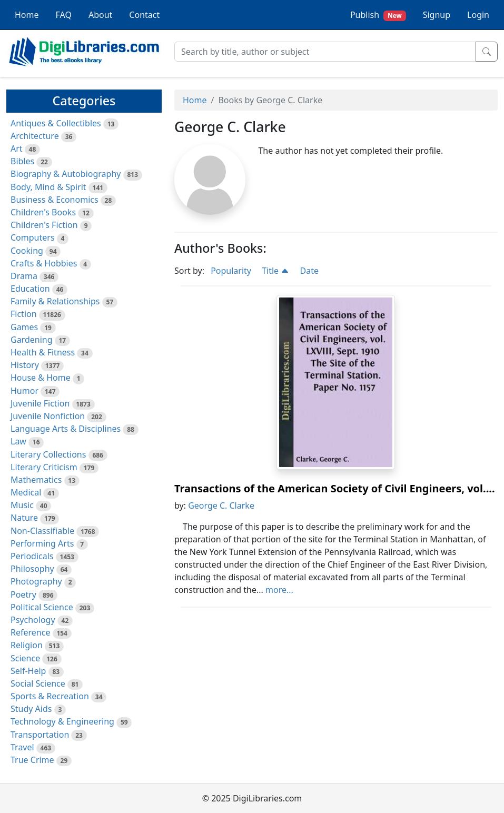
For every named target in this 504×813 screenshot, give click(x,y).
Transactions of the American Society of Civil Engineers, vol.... (335, 488)
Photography (36, 581)
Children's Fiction (44, 225)
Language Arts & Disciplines (66, 429)
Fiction (24, 314)
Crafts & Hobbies (44, 263)
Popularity (231, 271)
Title (275, 271)
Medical (26, 492)
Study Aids (31, 709)
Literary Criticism (44, 467)
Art (17, 148)
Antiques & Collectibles (56, 123)
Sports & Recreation (50, 696)
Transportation (40, 735)
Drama (24, 276)
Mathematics (36, 480)
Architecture (35, 136)
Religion (27, 645)
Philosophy (32, 569)
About (100, 15)
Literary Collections (48, 454)
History (25, 365)
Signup (437, 15)
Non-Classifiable (42, 531)
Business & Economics (55, 200)
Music (22, 505)
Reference (30, 632)
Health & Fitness (43, 352)
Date (309, 271)
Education (30, 289)
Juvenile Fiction (40, 403)
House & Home (41, 378)
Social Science (38, 683)
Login (478, 15)
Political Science (42, 607)
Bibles (22, 161)
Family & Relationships (55, 301)
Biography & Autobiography (66, 174)
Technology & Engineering (62, 721)
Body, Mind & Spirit (48, 187)
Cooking (27, 251)
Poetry (23, 594)
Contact (144, 15)
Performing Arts (42, 543)
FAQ (64, 15)
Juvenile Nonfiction (48, 416)
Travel (22, 747)
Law (18, 441)
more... (279, 590)
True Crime (32, 760)
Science (25, 658)
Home (27, 15)
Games (24, 327)
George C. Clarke (221, 505)
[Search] (325, 52)
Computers (33, 237)
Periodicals (32, 556)
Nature (24, 518)
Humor (24, 391)
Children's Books (43, 212)
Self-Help (28, 671)
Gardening (32, 340)
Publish (378, 15)
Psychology (33, 620)
